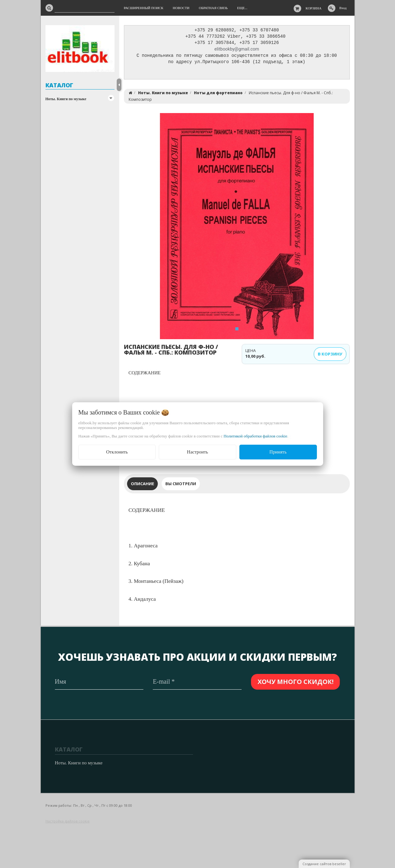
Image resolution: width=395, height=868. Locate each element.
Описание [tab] (142, 485)
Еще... (242, 8)
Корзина (314, 8)
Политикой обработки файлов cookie (256, 436)
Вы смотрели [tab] (181, 485)
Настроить (197, 452)
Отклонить (117, 452)
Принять (278, 452)
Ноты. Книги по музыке (66, 99)
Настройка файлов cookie (68, 821)
